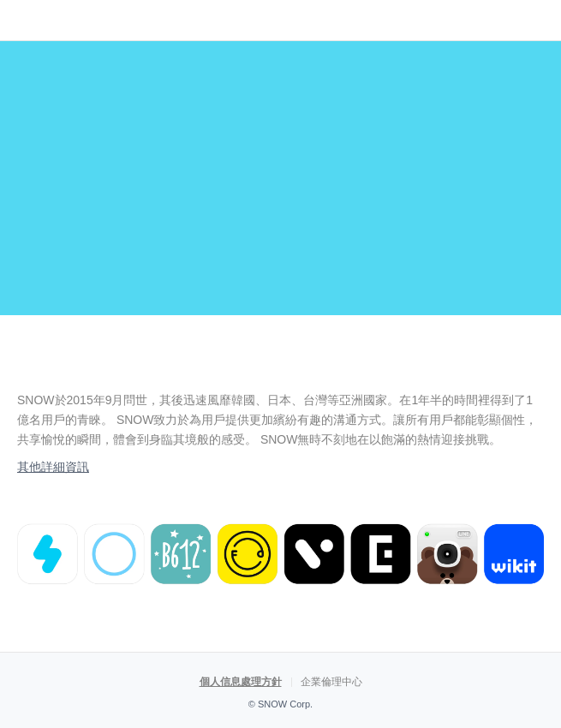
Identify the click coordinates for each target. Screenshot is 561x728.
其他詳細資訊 (53, 467)
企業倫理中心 (331, 682)
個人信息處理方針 (241, 682)
